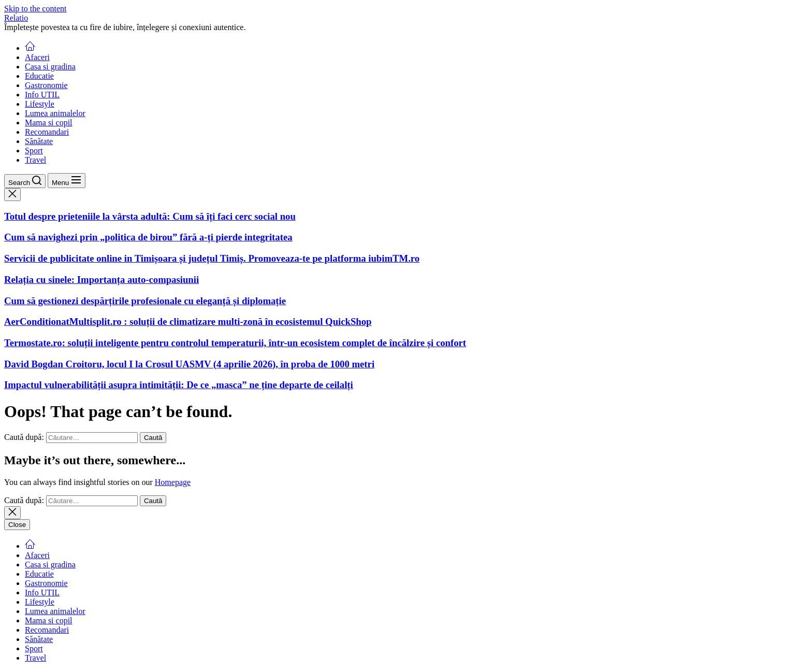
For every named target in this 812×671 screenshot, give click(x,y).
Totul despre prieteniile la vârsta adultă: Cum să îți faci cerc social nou (150, 216)
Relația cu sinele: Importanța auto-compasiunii (102, 280)
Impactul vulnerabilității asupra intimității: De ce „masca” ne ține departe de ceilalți (179, 385)
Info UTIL (42, 95)
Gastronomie (46, 85)
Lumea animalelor (55, 113)
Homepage (173, 482)
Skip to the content (35, 9)
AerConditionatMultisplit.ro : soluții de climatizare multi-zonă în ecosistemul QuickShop (188, 322)
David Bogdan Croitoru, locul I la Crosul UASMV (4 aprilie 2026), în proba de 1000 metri (189, 364)
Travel (35, 160)
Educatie (39, 76)
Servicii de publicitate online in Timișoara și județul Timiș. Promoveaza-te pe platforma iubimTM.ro (212, 258)
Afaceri (37, 57)
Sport (34, 151)
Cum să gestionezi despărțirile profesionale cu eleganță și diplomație (145, 301)
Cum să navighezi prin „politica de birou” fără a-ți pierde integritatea (148, 237)
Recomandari (47, 132)
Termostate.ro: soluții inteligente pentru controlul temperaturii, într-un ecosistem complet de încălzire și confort (235, 343)
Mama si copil (49, 123)
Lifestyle (40, 104)
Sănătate (39, 141)
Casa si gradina (50, 67)
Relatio (16, 18)
